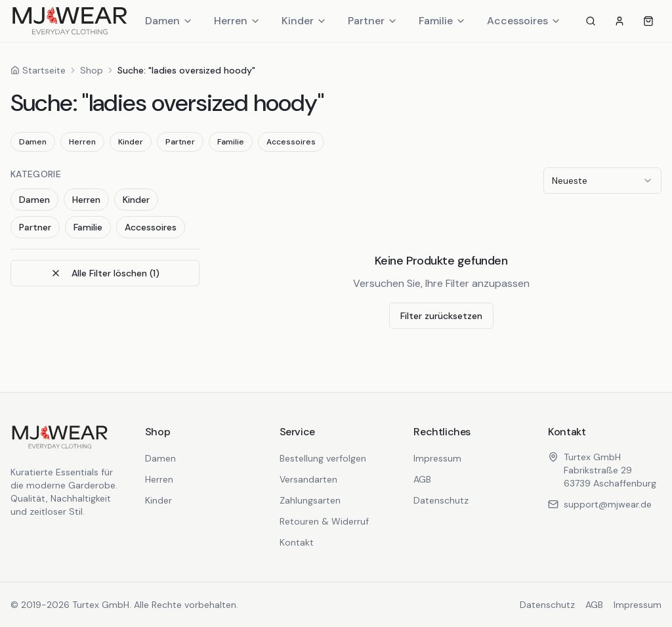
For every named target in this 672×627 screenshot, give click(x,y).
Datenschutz (441, 500)
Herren (237, 21)
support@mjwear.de (600, 504)
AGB (422, 479)
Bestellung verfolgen (323, 458)
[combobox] (602, 181)
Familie (442, 21)
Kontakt (297, 542)
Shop (92, 70)
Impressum (437, 458)
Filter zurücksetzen (441, 316)
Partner (373, 21)
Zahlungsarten (310, 500)
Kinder (304, 21)
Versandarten (308, 479)
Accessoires (524, 21)
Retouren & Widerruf (324, 521)
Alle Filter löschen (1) (105, 273)
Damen (169, 21)
